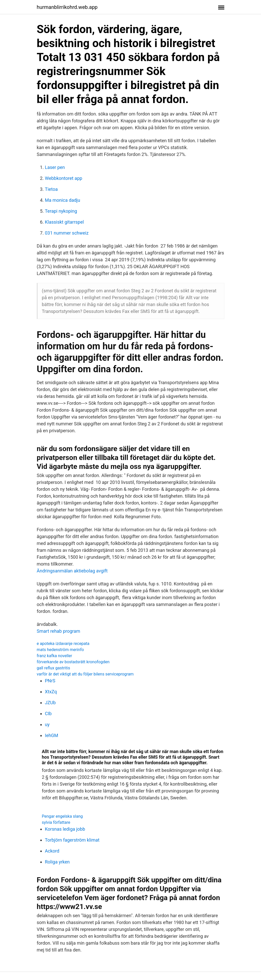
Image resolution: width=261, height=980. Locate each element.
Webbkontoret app (64, 178)
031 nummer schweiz (67, 233)
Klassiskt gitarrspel (64, 222)
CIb (48, 714)
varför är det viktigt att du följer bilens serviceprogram (85, 674)
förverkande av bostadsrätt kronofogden (73, 662)
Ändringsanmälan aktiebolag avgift (72, 571)
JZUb (50, 703)
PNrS (50, 681)
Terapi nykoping (61, 211)
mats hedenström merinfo (60, 650)
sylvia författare (56, 822)
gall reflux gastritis (53, 668)
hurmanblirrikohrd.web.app (67, 7)
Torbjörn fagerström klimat (72, 840)
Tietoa (51, 189)
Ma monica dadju (62, 200)
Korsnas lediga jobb (65, 829)
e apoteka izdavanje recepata (63, 644)
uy (47, 724)
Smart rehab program (58, 631)
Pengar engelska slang (62, 816)
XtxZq (51, 692)
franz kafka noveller (54, 656)
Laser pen (55, 167)
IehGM (51, 735)
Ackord (52, 851)
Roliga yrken (57, 862)
